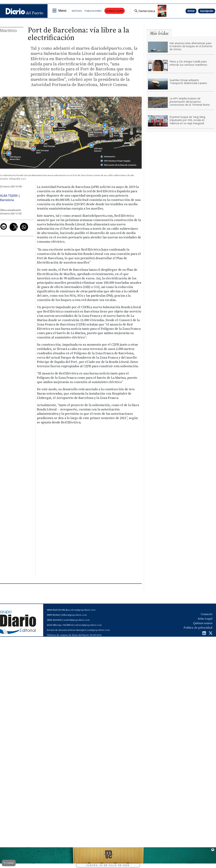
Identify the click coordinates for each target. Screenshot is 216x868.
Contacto (207, 614)
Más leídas (159, 33)
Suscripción (207, 11)
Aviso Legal (205, 619)
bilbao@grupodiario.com (74, 615)
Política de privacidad (198, 628)
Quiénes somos (203, 623)
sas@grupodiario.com (99, 630)
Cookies (9, 863)
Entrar (191, 11)
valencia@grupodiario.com (88, 625)
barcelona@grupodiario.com (81, 610)
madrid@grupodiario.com (77, 620)
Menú (62, 11)
